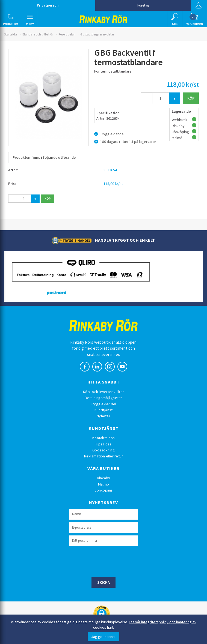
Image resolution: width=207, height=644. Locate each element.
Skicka (104, 582)
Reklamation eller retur (104, 456)
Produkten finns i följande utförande (44, 157)
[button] (11, 19)
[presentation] (111, 561)
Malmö (104, 484)
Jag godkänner (104, 637)
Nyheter (104, 416)
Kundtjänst (104, 410)
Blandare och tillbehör (38, 34)
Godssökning (104, 450)
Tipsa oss (103, 444)
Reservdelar (67, 34)
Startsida (11, 34)
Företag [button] (143, 5)
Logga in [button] (199, 5)
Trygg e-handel (104, 404)
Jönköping (103, 490)
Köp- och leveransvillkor (104, 392)
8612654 (110, 170)
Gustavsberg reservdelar (97, 34)
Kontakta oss (104, 438)
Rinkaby (104, 478)
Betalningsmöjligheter (103, 398)
